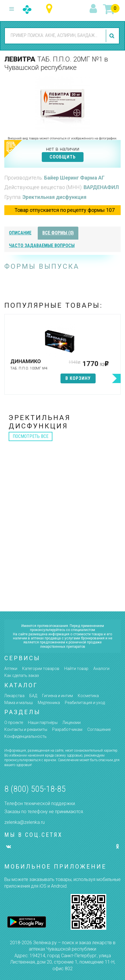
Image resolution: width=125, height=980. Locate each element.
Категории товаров (41, 669)
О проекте (14, 723)
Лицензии (72, 723)
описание (20, 233)
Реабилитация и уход (85, 703)
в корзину (78, 378)
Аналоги (101, 669)
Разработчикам (67, 729)
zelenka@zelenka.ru (24, 822)
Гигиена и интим (57, 696)
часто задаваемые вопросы (42, 246)
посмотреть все (31, 436)
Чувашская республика (51, 9)
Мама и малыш (19, 703)
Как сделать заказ (22, 675)
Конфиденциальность (25, 736)
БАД (33, 696)
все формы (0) (58, 233)
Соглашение (99, 729)
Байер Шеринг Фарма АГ (74, 178)
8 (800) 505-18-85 (35, 789)
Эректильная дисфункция (54, 197)
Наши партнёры (43, 723)
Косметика (88, 696)
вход (94, 9)
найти (113, 36)
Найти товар (76, 669)
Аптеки (11, 669)
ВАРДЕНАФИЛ (101, 187)
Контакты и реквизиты (26, 729)
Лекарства (14, 696)
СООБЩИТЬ (63, 157)
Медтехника (49, 703)
